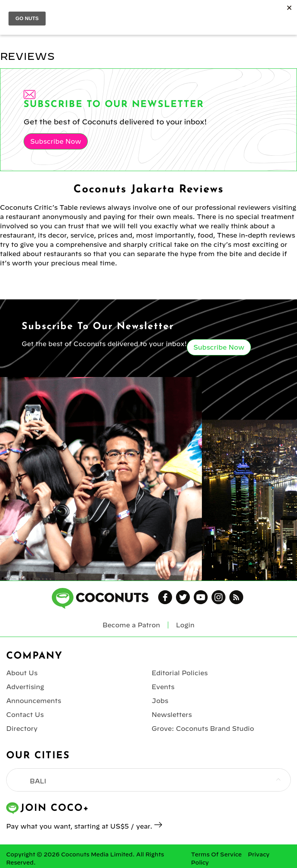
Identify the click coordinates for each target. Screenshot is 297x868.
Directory (22, 729)
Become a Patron (131, 625)
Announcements (34, 701)
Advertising (25, 687)
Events (163, 687)
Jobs (160, 701)
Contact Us (25, 715)
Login (185, 625)
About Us (22, 673)
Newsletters (172, 715)
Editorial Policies (180, 673)
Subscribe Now (56, 141)
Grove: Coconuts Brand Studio (203, 729)
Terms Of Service (216, 854)
